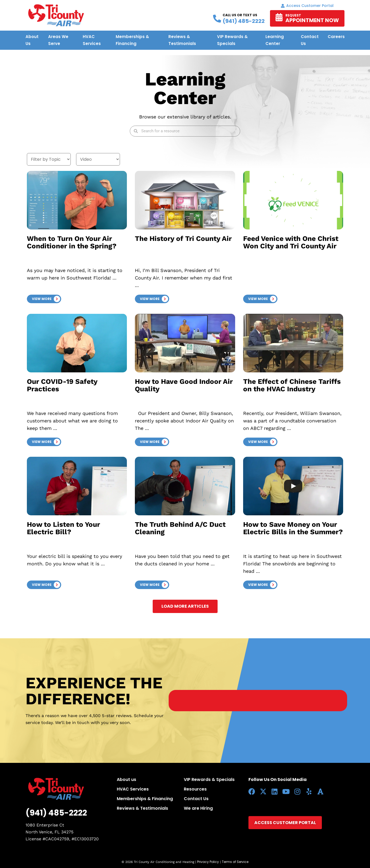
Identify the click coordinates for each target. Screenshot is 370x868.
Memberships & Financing (145, 799)
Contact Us (196, 799)
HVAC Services (133, 789)
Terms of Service (235, 862)
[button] (44, 299)
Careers (336, 37)
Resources (195, 789)
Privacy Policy (208, 862)
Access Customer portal (307, 6)
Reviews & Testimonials (142, 808)
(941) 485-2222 (56, 813)
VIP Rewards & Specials (209, 779)
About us (126, 779)
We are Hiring (198, 808)
